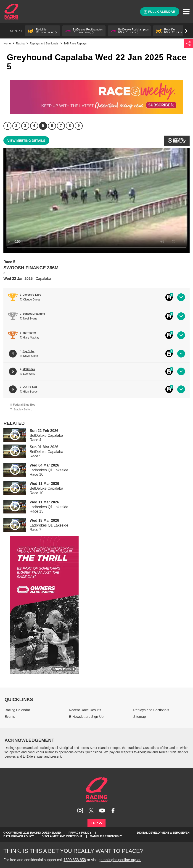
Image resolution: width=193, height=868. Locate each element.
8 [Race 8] (70, 126)
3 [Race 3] (25, 126)
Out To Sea (30, 387)
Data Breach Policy (19, 836)
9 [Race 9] (79, 126)
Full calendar (160, 12)
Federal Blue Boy (24, 405)
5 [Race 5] (43, 126)
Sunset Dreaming (34, 314)
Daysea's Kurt (32, 295)
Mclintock (29, 369)
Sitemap (139, 717)
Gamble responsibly (106, 836)
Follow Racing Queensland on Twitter (91, 811)
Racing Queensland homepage (97, 790)
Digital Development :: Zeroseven (163, 833)
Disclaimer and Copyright (62, 836)
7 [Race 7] (61, 126)
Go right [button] (186, 31)
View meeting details (26, 141)
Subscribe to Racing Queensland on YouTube (102, 811)
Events (10, 717)
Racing (20, 44)
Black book (169, 297)
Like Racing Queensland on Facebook (113, 811)
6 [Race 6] (52, 126)
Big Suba (29, 351)
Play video (12, 434)
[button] (42, 31)
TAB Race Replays (75, 44)
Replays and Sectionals (44, 44)
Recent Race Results (85, 710)
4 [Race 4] (34, 126)
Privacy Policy (80, 833)
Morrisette (29, 333)
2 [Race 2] (16, 126)
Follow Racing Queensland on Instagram (80, 811)
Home (11, 12)
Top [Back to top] (97, 823)
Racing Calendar (17, 710)
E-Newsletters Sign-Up (86, 717)
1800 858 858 (75, 860)
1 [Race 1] (7, 126)
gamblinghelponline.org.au (120, 860)
